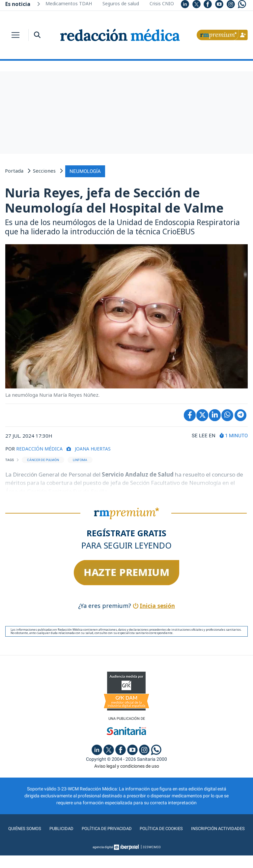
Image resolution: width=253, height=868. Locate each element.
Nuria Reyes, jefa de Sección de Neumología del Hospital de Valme (114, 199)
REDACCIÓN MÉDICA (40, 448)
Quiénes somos (54, 828)
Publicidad (91, 828)
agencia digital (103, 860)
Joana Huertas (96, 448)
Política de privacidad (137, 828)
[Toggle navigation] (15, 35)
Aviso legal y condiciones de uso (127, 765)
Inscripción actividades (127, 841)
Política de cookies (194, 828)
